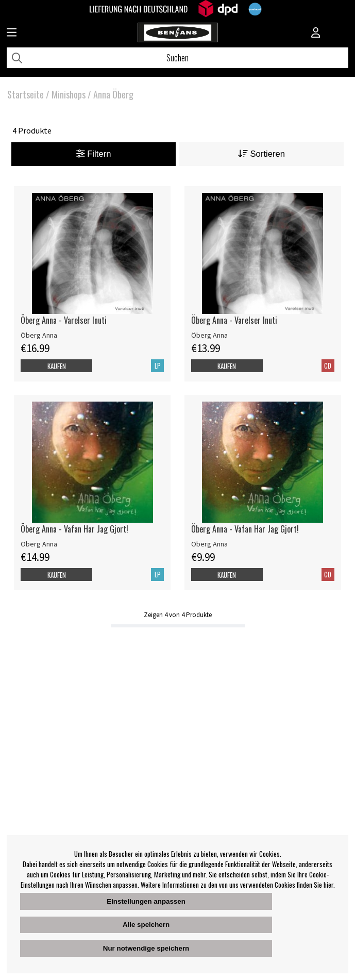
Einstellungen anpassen (146, 901)
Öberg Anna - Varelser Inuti (64, 320)
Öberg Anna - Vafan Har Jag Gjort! (74, 529)
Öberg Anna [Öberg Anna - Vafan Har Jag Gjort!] (39, 544)
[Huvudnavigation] (12, 34)
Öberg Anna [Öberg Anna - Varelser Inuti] (39, 335)
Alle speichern (146, 925)
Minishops (69, 94)
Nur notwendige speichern (146, 948)
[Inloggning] (316, 34)
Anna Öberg (113, 94)
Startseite (26, 94)
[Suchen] (177, 58)
